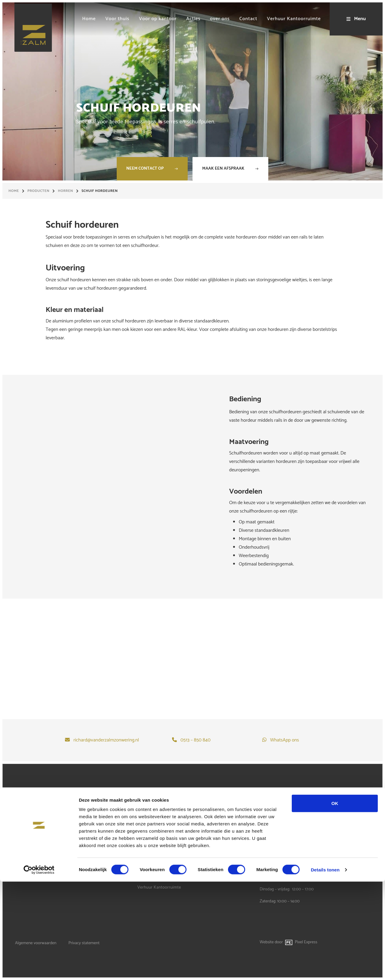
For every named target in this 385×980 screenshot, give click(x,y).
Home (14, 191)
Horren (65, 191)
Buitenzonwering (31, 833)
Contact (145, 877)
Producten (38, 191)
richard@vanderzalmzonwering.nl (106, 740)
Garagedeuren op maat (37, 844)
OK (335, 902)
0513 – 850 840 (196, 740)
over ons (145, 866)
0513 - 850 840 (273, 824)
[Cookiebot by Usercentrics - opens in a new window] (39, 968)
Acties (143, 855)
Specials (23, 855)
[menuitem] (78, 19)
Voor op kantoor (153, 844)
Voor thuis (147, 833)
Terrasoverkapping (32, 823)
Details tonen (325, 968)
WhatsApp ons (285, 740)
